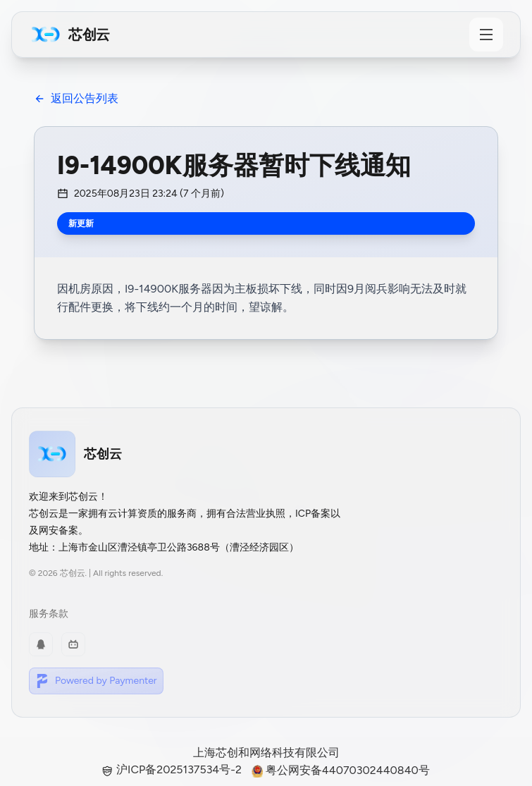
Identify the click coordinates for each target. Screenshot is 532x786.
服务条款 (49, 614)
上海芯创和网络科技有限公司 (266, 753)
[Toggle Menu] (486, 35)
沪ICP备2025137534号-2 (173, 769)
